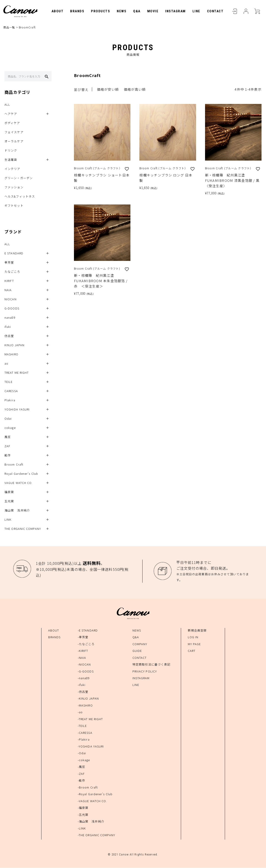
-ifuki (82, 685)
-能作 (81, 781)
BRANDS (77, 11)
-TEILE (82, 726)
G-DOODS (12, 309)
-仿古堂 (83, 692)
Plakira (10, 401)
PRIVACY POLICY (145, 671)
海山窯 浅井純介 (17, 511)
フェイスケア (14, 132)
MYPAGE (246, 11)
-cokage (84, 760)
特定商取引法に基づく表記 (151, 665)
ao (6, 364)
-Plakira (84, 740)
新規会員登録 (197, 631)
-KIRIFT (83, 651)
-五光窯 (83, 815)
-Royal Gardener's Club (95, 794)
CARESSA (11, 391)
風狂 (8, 437)
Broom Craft (14, 465)
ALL (7, 105)
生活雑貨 (11, 160)
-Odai (82, 753)
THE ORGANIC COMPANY (23, 529)
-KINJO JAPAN (88, 699)
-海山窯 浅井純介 (91, 822)
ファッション (14, 188)
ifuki (8, 327)
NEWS (122, 11)
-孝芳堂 (83, 637)
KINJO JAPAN (14, 345)
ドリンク (11, 151)
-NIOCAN (84, 665)
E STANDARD (14, 254)
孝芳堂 (9, 263)
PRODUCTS (101, 11)
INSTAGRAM (175, 11)
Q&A (137, 11)
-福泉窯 (83, 808)
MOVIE (153, 11)
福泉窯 (9, 492)
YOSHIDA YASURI (17, 410)
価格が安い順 (108, 90)
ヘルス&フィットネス (20, 197)
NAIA (8, 290)
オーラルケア (14, 142)
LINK (8, 520)
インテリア (12, 169)
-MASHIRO (85, 706)
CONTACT (215, 11)
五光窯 (9, 502)
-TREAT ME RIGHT (90, 719)
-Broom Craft (88, 787)
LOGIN (235, 11)
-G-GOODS (86, 671)
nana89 (10, 318)
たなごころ (12, 272)
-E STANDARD (88, 631)
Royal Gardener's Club (21, 474)
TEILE (9, 382)
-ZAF (81, 774)
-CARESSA (85, 733)
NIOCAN (11, 300)
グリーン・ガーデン (19, 178)
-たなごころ (86, 644)
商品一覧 (9, 27)
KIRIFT (9, 281)
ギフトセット (14, 206)
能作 (8, 456)
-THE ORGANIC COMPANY (96, 835)
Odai (8, 419)
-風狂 (81, 767)
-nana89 (84, 678)
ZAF (7, 446)
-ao (80, 712)
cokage (10, 428)
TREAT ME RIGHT (17, 373)
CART (257, 11)
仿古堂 (9, 336)
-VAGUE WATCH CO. (92, 801)
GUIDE (137, 651)
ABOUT (58, 11)
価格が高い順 (135, 90)
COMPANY (140, 644)
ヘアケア (11, 114)
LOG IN (193, 637)
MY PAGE (194, 644)
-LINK (82, 828)
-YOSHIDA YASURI (91, 747)
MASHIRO (11, 355)
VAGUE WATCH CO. (19, 483)
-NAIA (82, 658)
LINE (196, 11)
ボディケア (12, 123)
